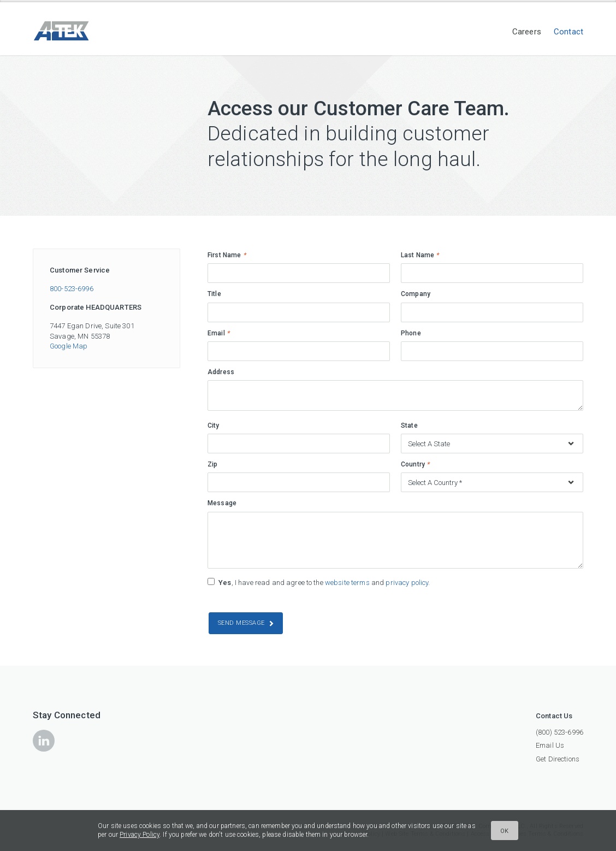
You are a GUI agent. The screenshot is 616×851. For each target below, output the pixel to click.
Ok (505, 831)
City (214, 425)
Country (415, 464)
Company (416, 294)
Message (222, 503)
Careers (527, 32)
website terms (347, 583)
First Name (227, 255)
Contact (568, 32)
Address (221, 372)
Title (214, 294)
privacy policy (407, 583)
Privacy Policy (140, 835)
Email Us (550, 745)
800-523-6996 (72, 289)
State (409, 425)
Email (218, 333)
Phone (411, 333)
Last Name (420, 255)
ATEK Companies (82, 31)
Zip (212, 464)
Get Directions (558, 759)
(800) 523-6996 (559, 732)
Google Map (69, 346)
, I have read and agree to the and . (324, 583)
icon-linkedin (44, 741)
